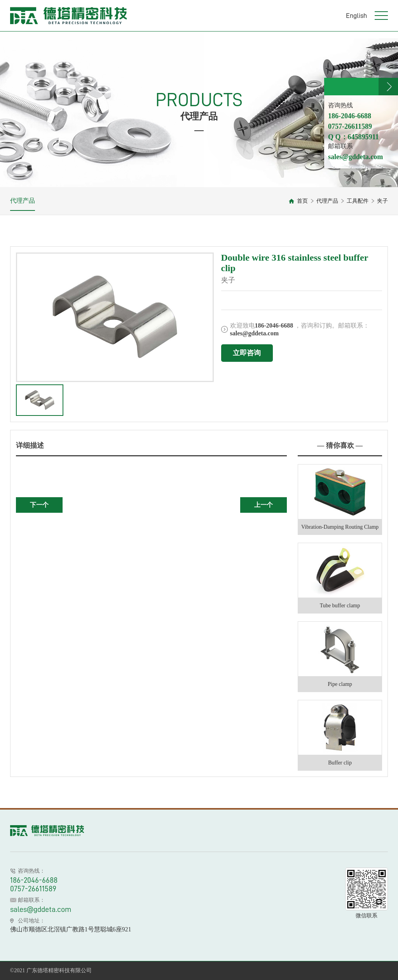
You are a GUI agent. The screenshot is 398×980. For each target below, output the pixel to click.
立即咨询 (247, 353)
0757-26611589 (33, 889)
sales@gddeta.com (41, 909)
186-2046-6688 (34, 880)
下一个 (39, 505)
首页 (302, 201)
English (356, 16)
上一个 (264, 505)
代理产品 (23, 201)
